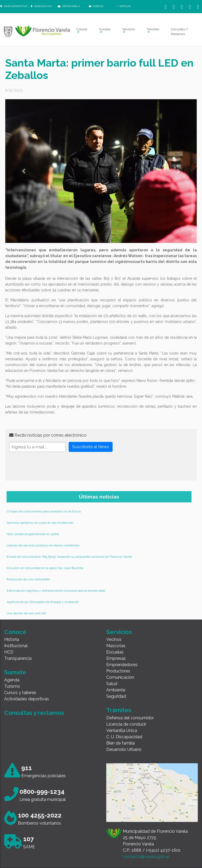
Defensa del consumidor (130, 718)
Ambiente (116, 690)
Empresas (116, 658)
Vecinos (114, 639)
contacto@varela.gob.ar (146, 857)
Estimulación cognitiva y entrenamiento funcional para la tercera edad (56, 591)
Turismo (12, 686)
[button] (24, 171)
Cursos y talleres (20, 693)
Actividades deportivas (27, 699)
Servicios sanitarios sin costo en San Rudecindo (40, 523)
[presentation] (49, 466)
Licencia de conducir (126, 724)
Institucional (16, 646)
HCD (9, 652)
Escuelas (115, 652)
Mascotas (116, 646)
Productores (118, 671)
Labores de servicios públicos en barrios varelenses (43, 545)
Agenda (12, 680)
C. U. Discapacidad (124, 737)
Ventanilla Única (122, 730)
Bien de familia (120, 743)
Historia (12, 639)
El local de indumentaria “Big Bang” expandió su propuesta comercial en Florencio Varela (69, 557)
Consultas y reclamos (34, 713)
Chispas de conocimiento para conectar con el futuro (44, 511)
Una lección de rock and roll (26, 613)
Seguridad (116, 696)
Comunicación (120, 677)
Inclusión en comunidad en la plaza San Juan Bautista (45, 568)
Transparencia (18, 658)
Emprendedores (122, 665)
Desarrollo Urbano (124, 749)
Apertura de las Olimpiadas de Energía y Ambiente (43, 602)
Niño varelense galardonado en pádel (33, 534)
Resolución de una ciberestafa (28, 579)
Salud (112, 684)
